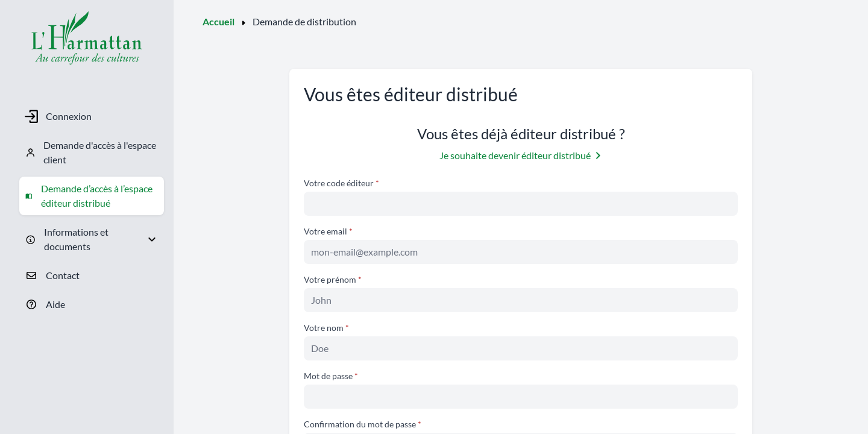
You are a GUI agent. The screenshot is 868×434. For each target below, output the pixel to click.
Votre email (326, 231)
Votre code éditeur (340, 183)
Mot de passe (329, 376)
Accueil (219, 21)
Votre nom (325, 328)
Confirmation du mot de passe (361, 424)
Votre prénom (331, 279)
